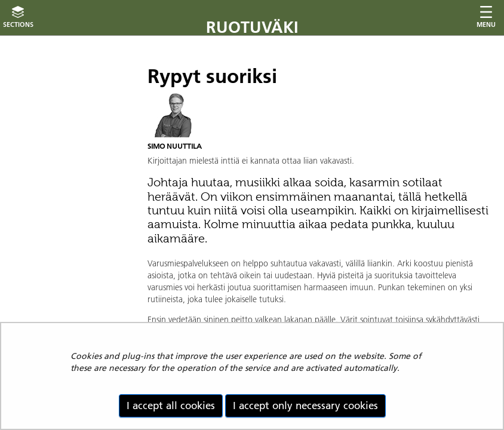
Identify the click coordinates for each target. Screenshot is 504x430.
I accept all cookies (171, 406)
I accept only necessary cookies (305, 406)
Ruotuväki (252, 27)
